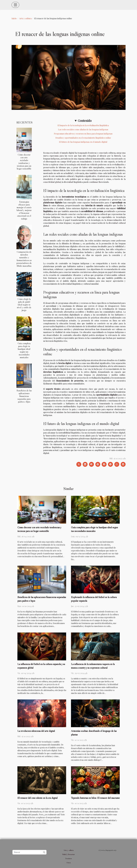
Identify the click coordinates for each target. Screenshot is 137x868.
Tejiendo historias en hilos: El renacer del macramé (95, 798)
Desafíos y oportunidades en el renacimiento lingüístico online (83, 138)
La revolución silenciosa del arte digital (36, 731)
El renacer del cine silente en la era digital (37, 798)
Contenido (85, 121)
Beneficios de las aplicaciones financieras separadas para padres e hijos (24, 396)
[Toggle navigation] (15, 5)
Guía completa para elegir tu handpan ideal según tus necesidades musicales (24, 350)
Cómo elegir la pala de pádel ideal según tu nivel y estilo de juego (24, 305)
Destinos (69, 858)
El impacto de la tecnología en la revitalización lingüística (83, 125)
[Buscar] (29, 852)
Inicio (14, 18)
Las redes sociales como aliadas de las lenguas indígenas (83, 129)
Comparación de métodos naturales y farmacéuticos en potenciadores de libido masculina (24, 259)
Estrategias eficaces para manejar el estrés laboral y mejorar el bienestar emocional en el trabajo (24, 210)
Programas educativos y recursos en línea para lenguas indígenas (83, 134)
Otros (69, 863)
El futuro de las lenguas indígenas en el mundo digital (83, 142)
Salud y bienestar (68, 854)
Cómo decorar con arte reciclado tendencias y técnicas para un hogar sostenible (24, 162)
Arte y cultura (25, 18)
